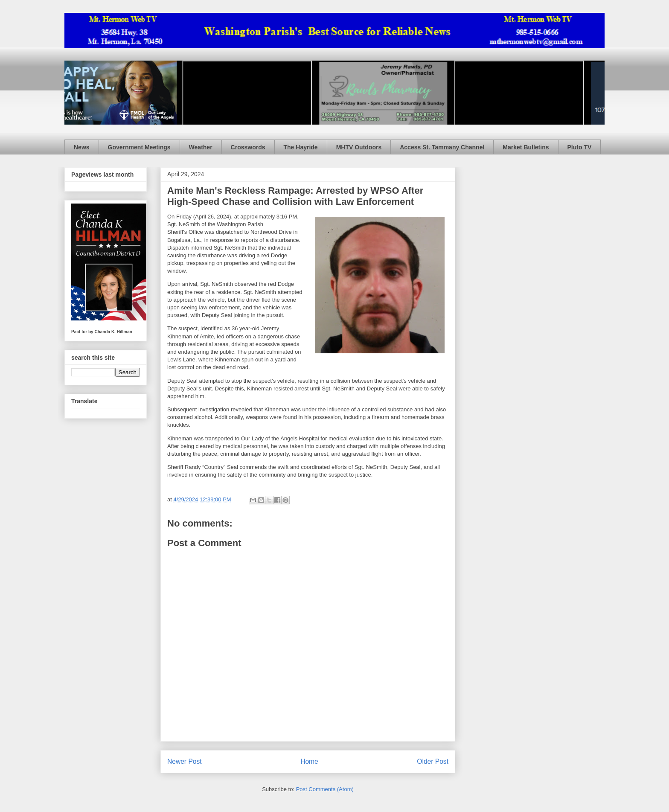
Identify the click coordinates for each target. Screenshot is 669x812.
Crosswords (248, 147)
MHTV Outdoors (359, 147)
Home (309, 761)
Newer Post (185, 761)
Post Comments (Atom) (325, 789)
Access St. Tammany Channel (442, 147)
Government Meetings (139, 147)
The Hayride (301, 147)
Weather (201, 147)
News (82, 147)
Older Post (433, 761)
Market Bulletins (526, 147)
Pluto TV (580, 147)
